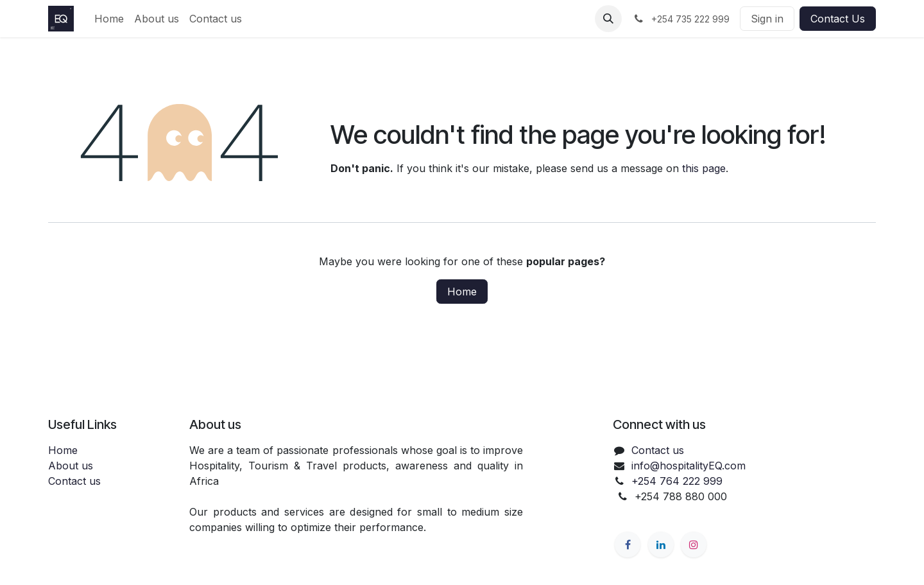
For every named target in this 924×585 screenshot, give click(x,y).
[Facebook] (628, 545)
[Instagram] (694, 545)
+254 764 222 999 (677, 481)
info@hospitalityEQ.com (689, 466)
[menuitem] (109, 19)
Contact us (74, 481)
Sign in (767, 19)
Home (462, 292)
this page (704, 168)
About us (71, 466)
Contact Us (838, 19)
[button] (608, 19)
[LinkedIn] (661, 545)
